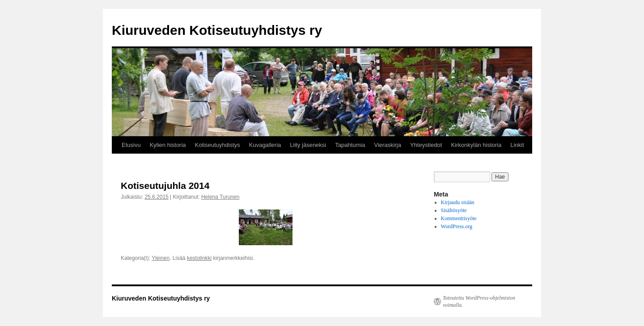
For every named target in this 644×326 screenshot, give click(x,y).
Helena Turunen (220, 197)
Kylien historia (168, 145)
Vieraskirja (387, 145)
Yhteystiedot (426, 145)
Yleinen (161, 258)
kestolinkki (199, 258)
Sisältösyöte (454, 210)
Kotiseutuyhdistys (218, 145)
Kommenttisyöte (459, 218)
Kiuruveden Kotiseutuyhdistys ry (217, 30)
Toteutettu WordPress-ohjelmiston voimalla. (479, 301)
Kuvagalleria (265, 145)
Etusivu (131, 145)
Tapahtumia (350, 145)
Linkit (517, 145)
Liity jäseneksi (308, 145)
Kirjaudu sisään (458, 202)
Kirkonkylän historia (476, 145)
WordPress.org (457, 226)
